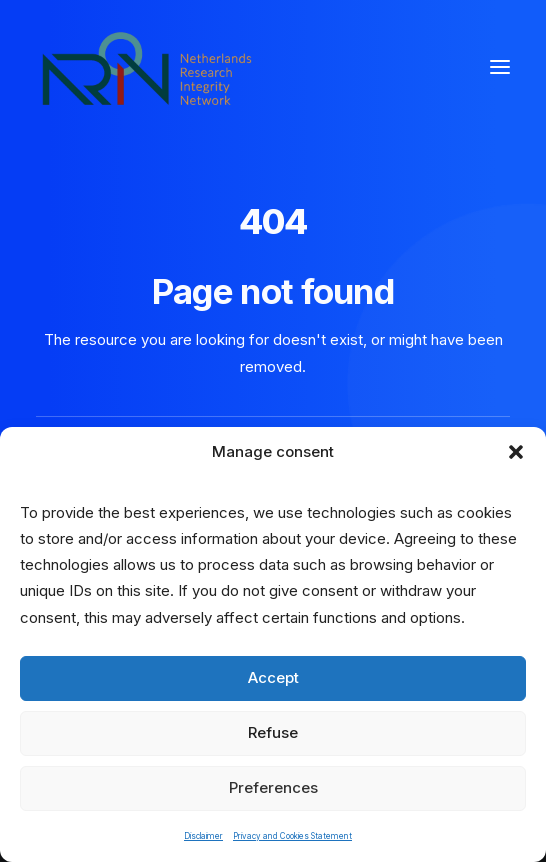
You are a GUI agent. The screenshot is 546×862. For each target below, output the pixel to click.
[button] (516, 452)
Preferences (273, 787)
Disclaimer (203, 836)
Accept (273, 677)
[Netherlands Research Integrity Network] (147, 67)
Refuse (273, 732)
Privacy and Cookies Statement (292, 836)
